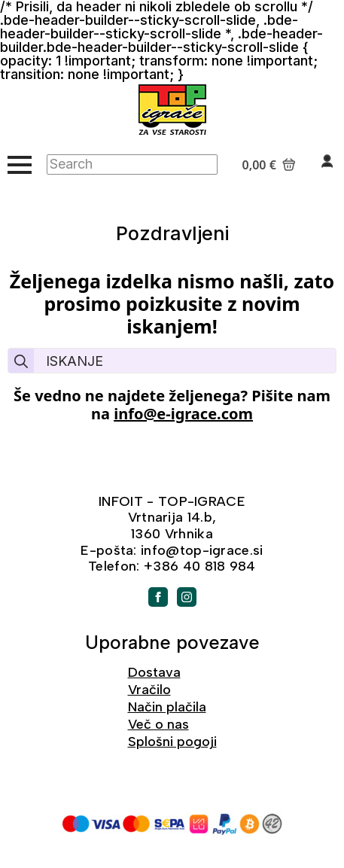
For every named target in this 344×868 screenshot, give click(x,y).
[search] (21, 361)
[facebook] (158, 597)
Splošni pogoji (172, 742)
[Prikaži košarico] (269, 165)
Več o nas (158, 724)
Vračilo (149, 690)
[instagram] (187, 597)
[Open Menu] (20, 165)
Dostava (154, 672)
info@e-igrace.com (183, 414)
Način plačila (167, 707)
